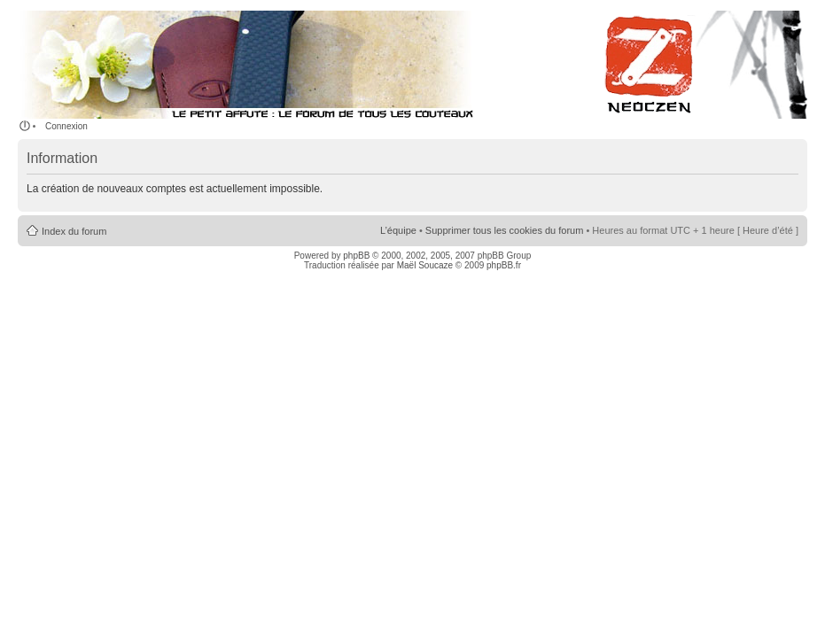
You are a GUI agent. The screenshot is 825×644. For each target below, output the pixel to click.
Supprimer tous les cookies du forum (505, 230)
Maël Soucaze (425, 265)
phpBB (356, 256)
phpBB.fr (504, 265)
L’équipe (398, 230)
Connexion (66, 126)
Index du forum (74, 231)
